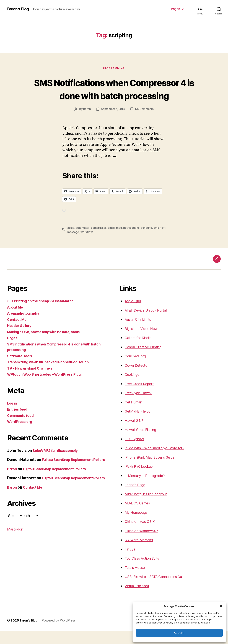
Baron (86, 123)
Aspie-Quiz (134, 315)
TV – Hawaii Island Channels (32, 382)
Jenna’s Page (136, 498)
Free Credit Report (140, 397)
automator (83, 241)
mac (120, 241)
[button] (221, 606)
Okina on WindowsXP (143, 544)
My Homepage (137, 526)
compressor (99, 241)
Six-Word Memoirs (141, 553)
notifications (132, 241)
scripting (147, 241)
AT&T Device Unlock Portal (147, 324)
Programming (114, 69)
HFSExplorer (135, 452)
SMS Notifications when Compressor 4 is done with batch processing (114, 95)
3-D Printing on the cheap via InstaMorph (43, 315)
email (112, 241)
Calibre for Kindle (140, 351)
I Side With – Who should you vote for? (158, 462)
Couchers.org (136, 370)
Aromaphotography (25, 327)
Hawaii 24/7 (135, 434)
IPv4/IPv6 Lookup (140, 480)
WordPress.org (21, 435)
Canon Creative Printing (145, 361)
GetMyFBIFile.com (140, 425)
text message (76, 246)
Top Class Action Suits (144, 572)
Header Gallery (21, 339)
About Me (16, 321)
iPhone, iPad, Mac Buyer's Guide (153, 471)
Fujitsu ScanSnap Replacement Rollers (58, 488)
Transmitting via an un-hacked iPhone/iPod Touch (51, 376)
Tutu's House (136, 581)
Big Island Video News (144, 342)
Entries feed (18, 423)
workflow (93, 246)
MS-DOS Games (139, 517)
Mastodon (16, 554)
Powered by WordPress (60, 634)
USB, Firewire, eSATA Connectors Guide (159, 590)
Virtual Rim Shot (139, 599)
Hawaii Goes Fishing (142, 443)
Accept (179, 633)
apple (71, 241)
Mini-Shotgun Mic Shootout (149, 508)
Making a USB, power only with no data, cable (47, 345)
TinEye (131, 563)
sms (157, 241)
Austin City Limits (140, 333)
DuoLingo (133, 388)
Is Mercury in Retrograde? (147, 489)
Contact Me (17, 333)
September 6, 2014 (113, 123)
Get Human (135, 416)
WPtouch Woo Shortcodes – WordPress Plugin (49, 388)
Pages (176, 9)
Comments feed (22, 429)
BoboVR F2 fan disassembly (57, 464)
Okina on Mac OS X (141, 535)
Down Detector (138, 379)
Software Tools (21, 369)
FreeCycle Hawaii (140, 406)
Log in (12, 417)
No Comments (145, 123)
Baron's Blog (19, 9)
